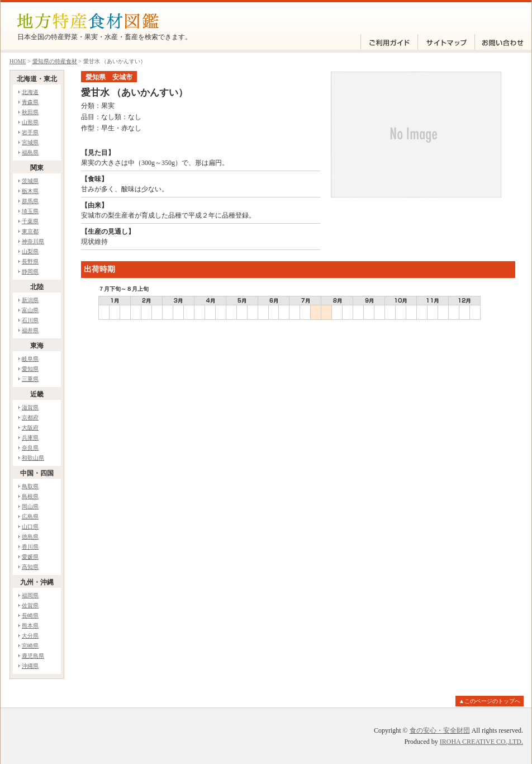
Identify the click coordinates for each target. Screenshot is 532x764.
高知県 (30, 567)
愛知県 (30, 369)
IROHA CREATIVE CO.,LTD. (481, 742)
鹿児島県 (33, 656)
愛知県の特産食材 (55, 61)
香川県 (30, 547)
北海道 (30, 92)
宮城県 (30, 142)
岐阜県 (30, 359)
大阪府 (30, 428)
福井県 (30, 330)
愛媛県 (30, 557)
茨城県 (30, 181)
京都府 (30, 418)
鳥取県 (30, 486)
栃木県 (30, 191)
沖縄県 (30, 666)
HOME (18, 61)
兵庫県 (30, 438)
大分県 (30, 636)
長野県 (30, 261)
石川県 (30, 320)
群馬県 (30, 201)
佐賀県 (30, 605)
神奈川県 (33, 241)
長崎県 (30, 616)
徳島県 (30, 537)
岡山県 (30, 506)
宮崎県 (30, 646)
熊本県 (30, 626)
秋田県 (30, 112)
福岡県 (30, 595)
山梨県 (30, 251)
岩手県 (30, 132)
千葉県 (30, 221)
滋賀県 (30, 407)
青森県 (30, 102)
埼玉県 (30, 211)
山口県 (30, 527)
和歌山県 (33, 458)
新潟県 (30, 300)
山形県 (30, 122)
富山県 (30, 310)
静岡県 (30, 272)
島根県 (30, 496)
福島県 (30, 152)
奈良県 (30, 448)
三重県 (30, 379)
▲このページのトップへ (490, 701)
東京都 (30, 231)
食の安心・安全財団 (440, 730)
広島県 (30, 517)
